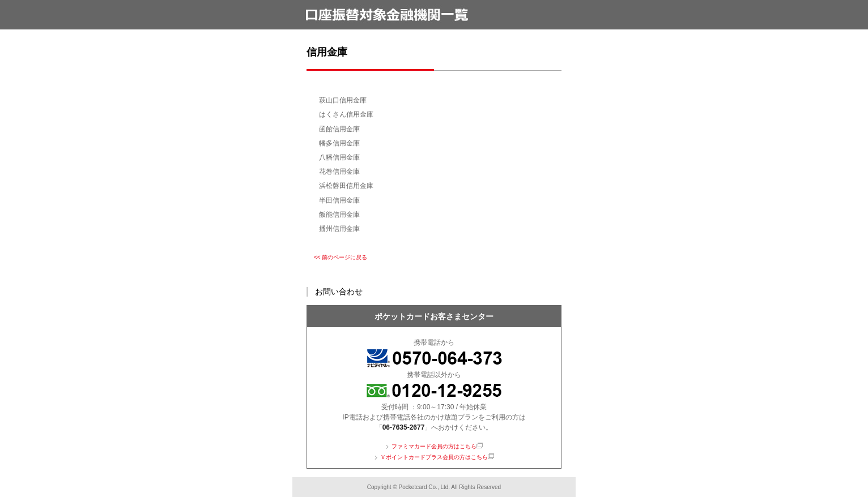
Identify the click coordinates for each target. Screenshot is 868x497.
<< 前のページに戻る (341, 257)
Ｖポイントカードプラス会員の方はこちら (434, 457)
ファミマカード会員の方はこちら (434, 446)
